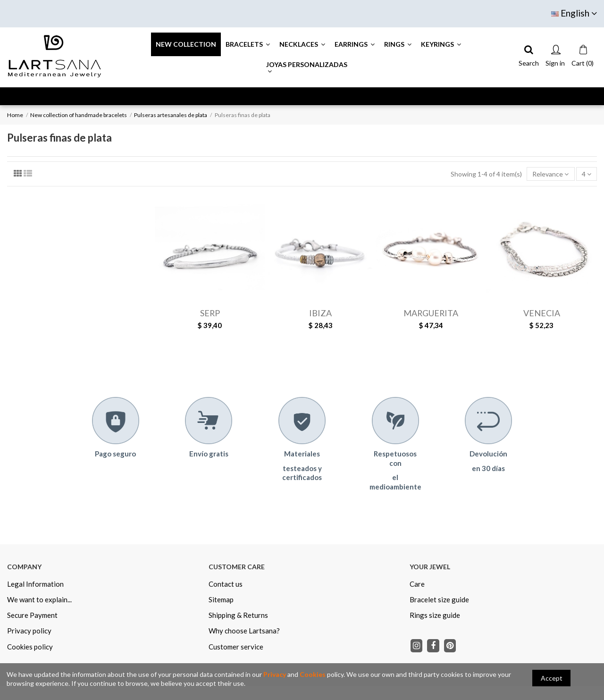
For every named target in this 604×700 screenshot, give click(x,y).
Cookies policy (30, 647)
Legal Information (35, 584)
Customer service (236, 647)
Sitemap (221, 599)
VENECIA (542, 313)
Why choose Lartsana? (244, 631)
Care (417, 584)
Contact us (226, 584)
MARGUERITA (431, 313)
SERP (210, 313)
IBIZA (320, 313)
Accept (552, 678)
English (574, 13)
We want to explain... (39, 599)
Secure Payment (32, 615)
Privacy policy (29, 631)
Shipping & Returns (238, 615)
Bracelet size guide (439, 599)
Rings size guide (435, 615)
